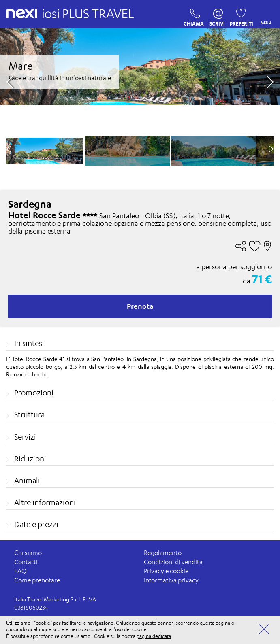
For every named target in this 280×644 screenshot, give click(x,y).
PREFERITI (239, 15)
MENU (264, 14)
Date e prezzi (36, 524)
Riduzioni (30, 459)
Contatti (26, 562)
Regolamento (163, 553)
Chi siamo (28, 553)
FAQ (20, 571)
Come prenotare (37, 580)
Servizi (25, 437)
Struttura (29, 414)
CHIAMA (193, 15)
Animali (27, 480)
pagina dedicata (154, 636)
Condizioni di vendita (173, 562)
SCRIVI (217, 15)
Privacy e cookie (166, 571)
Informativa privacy (171, 580)
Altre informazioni (45, 502)
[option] (127, 151)
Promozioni (34, 393)
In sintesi (29, 343)
